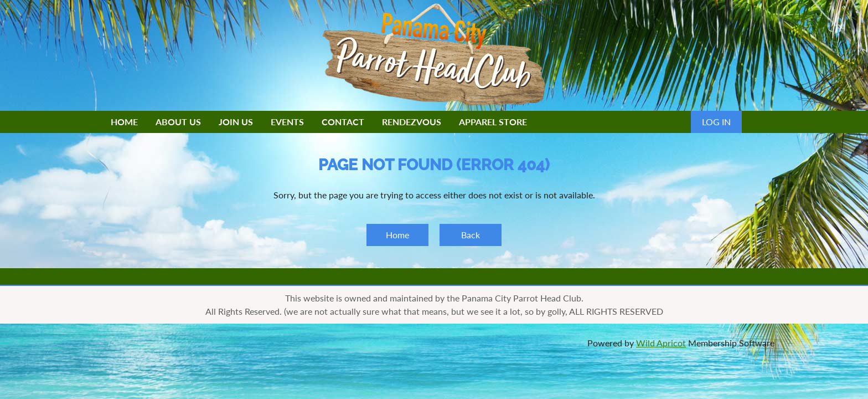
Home (397, 235)
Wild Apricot (661, 343)
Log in (716, 122)
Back (471, 235)
